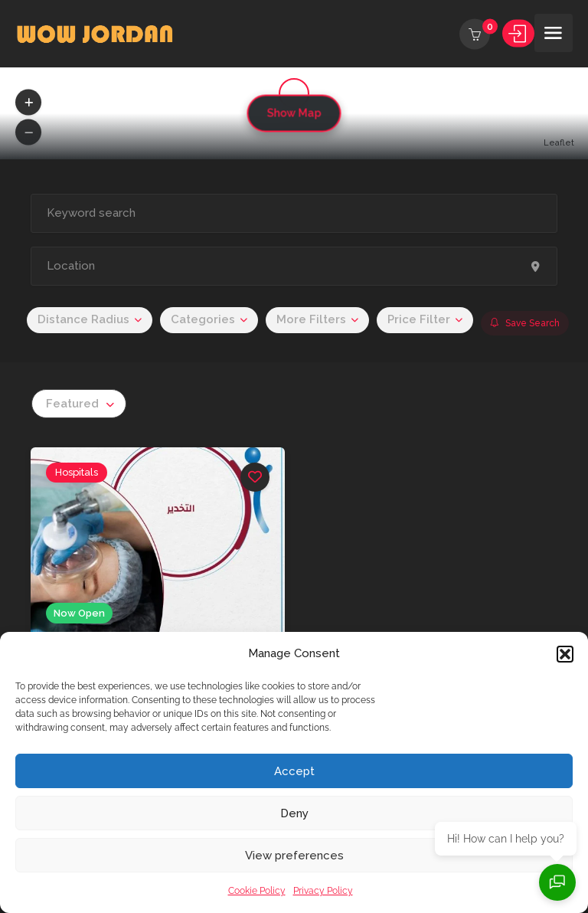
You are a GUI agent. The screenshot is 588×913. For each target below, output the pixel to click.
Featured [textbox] (72, 404)
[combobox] (79, 404)
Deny (294, 813)
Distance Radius (83, 319)
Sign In (519, 35)
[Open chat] (557, 882)
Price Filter (419, 319)
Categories (203, 319)
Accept (294, 771)
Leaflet (559, 143)
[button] (565, 654)
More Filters (311, 319)
